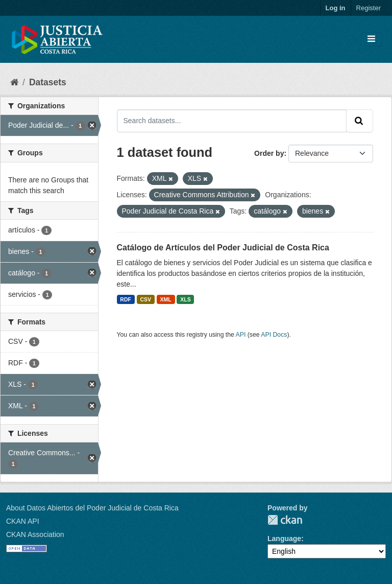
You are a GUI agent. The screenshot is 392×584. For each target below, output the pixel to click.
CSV (145, 299)
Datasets (48, 82)
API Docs (274, 335)
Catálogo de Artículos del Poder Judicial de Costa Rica (223, 248)
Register (369, 8)
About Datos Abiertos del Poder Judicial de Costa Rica (92, 508)
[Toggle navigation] (371, 39)
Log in (336, 8)
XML (166, 299)
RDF (126, 299)
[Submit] (360, 121)
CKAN (285, 520)
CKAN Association (35, 534)
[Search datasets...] (232, 121)
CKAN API (23, 521)
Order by (269, 153)
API (241, 335)
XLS (185, 299)
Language (284, 539)
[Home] (14, 82)
